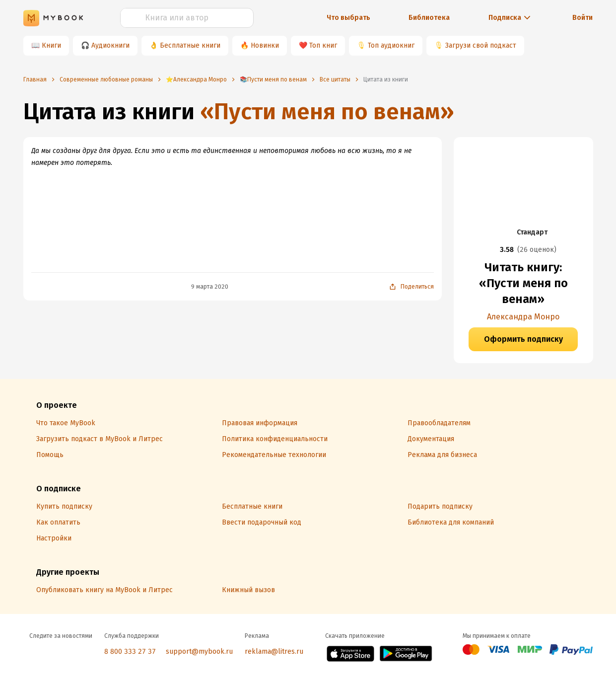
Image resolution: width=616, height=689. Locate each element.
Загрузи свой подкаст (481, 45)
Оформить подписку (523, 339)
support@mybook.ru (199, 651)
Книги (51, 45)
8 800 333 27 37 (130, 651)
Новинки (265, 45)
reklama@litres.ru (274, 651)
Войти (582, 18)
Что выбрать (348, 18)
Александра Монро (523, 317)
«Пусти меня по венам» (327, 112)
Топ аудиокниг (391, 45)
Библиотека (429, 18)
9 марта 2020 (210, 287)
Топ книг (323, 45)
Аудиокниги (110, 45)
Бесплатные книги (190, 45)
